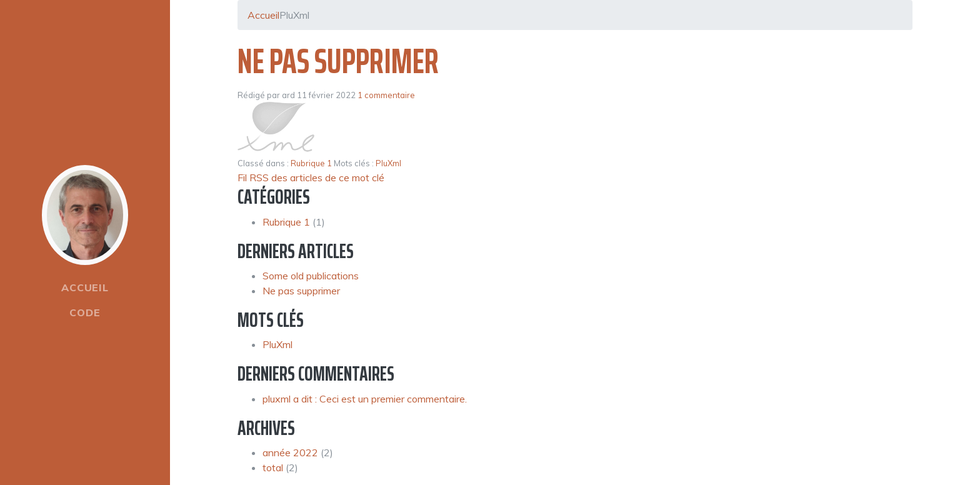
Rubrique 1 (311, 163)
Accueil (85, 287)
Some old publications (311, 276)
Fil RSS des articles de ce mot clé (311, 177)
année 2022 (290, 452)
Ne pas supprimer (338, 61)
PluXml (388, 163)
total (274, 467)
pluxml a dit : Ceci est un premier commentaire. (365, 399)
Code (85, 312)
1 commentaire (386, 95)
